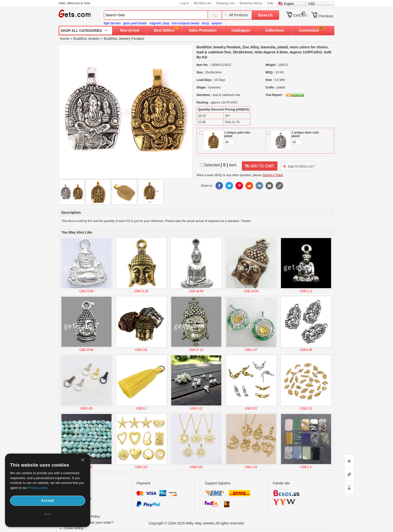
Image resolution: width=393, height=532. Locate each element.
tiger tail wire (112, 23)
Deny (48, 514)
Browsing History (251, 3)
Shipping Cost (225, 3)
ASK (349, 474)
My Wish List (202, 3)
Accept (48, 500)
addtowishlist (298, 166)
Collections (275, 30)
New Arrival (130, 30)
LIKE (349, 461)
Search (265, 15)
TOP (349, 488)
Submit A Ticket (273, 175)
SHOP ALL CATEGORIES (81, 31)
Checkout (326, 16)
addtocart (260, 166)
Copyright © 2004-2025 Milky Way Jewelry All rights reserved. (197, 523)
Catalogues (241, 30)
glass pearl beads (135, 23)
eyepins (217, 23)
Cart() (300, 15)
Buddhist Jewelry (86, 39)
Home (65, 39)
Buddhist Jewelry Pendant (124, 39)
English (289, 4)
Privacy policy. (38, 488)
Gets (75, 14)
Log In (185, 3)
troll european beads (185, 23)
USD (311, 4)
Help (270, 3)
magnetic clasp (159, 23)
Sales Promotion (203, 30)
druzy (205, 23)
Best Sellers (164, 30)
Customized (309, 30)
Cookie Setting (73, 528)
